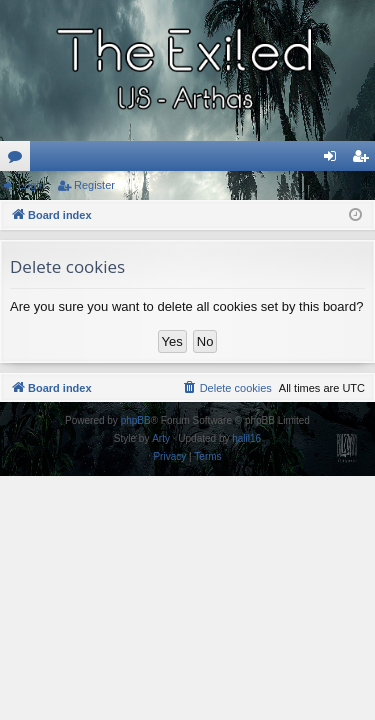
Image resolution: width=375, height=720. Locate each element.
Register (94, 185)
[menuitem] (227, 388)
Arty (161, 438)
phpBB (136, 420)
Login (31, 185)
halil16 (246, 438)
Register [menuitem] (364, 160)
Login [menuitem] (334, 160)
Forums (19, 160)
